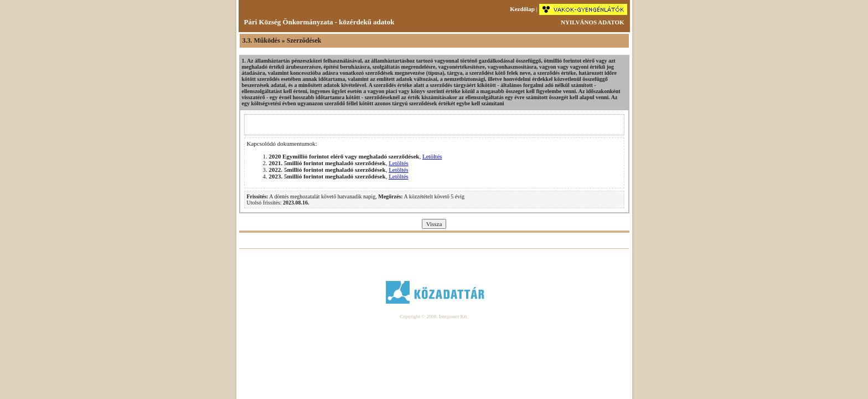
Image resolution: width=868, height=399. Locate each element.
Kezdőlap (522, 9)
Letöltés (432, 156)
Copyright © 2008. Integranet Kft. (434, 316)
